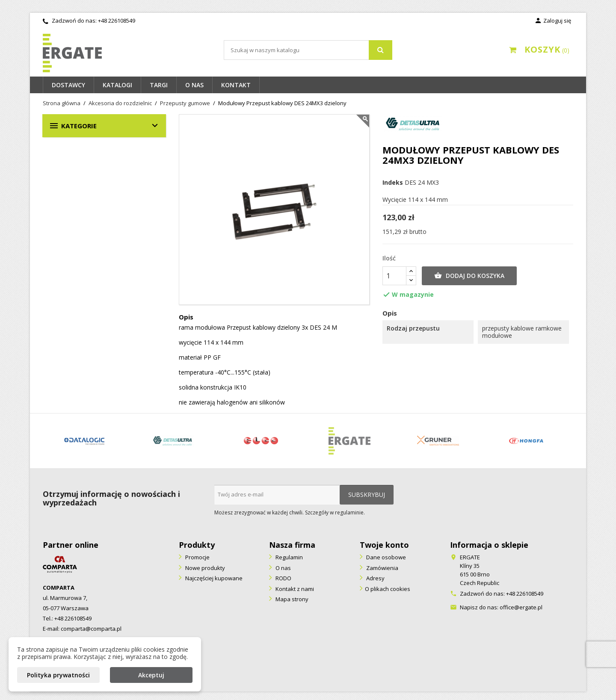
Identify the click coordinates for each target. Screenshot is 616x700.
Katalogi (117, 85)
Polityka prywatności (58, 675)
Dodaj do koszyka (469, 276)
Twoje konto (384, 545)
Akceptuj (151, 675)
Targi (159, 85)
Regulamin (289, 557)
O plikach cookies (388, 589)
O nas (194, 85)
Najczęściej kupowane (213, 578)
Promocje (197, 557)
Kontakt (236, 85)
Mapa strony (291, 599)
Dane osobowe (385, 557)
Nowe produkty (204, 568)
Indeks (393, 183)
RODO (283, 578)
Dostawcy (68, 85)
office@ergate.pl (521, 607)
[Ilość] (394, 276)
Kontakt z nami (294, 589)
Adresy (375, 578)
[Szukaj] (308, 50)
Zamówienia (382, 568)
